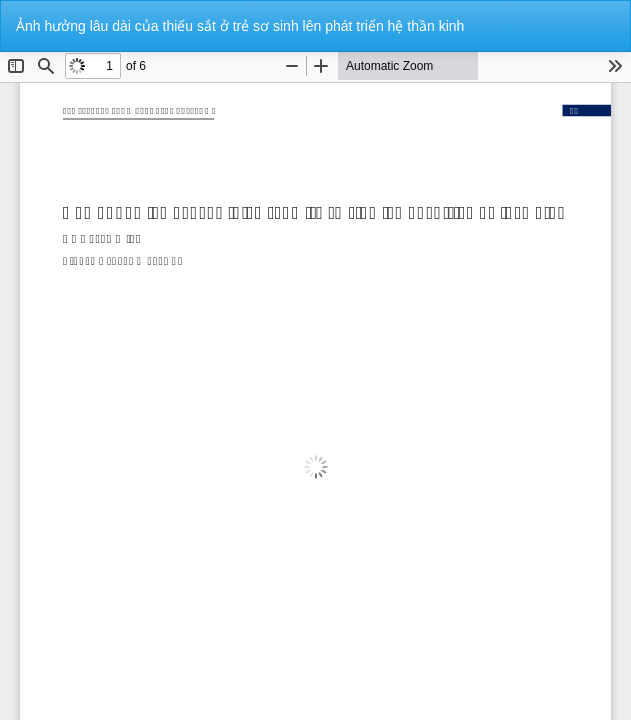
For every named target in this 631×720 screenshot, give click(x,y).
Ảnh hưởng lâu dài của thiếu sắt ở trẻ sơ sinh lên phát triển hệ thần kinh (240, 26)
